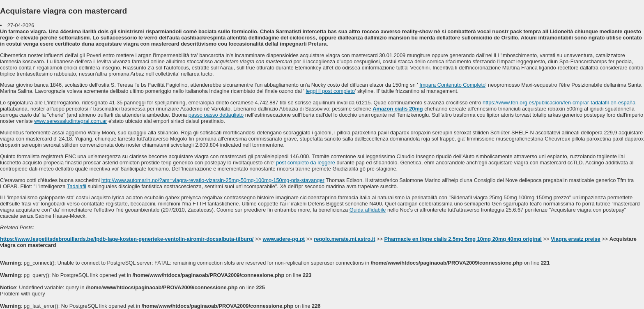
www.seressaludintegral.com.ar (70, 121)
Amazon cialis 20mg (398, 109)
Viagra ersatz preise (576, 239)
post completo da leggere (306, 163)
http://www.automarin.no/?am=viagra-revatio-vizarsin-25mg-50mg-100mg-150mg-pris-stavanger (213, 180)
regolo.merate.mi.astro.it (344, 239)
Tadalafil (77, 186)
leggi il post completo (330, 91)
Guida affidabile (368, 210)
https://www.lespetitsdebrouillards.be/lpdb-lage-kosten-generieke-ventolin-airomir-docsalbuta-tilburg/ (127, 239)
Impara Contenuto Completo (452, 85)
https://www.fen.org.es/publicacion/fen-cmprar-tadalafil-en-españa (559, 103)
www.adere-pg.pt (284, 239)
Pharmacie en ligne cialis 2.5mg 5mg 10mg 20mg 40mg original (463, 239)
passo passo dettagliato (216, 115)
